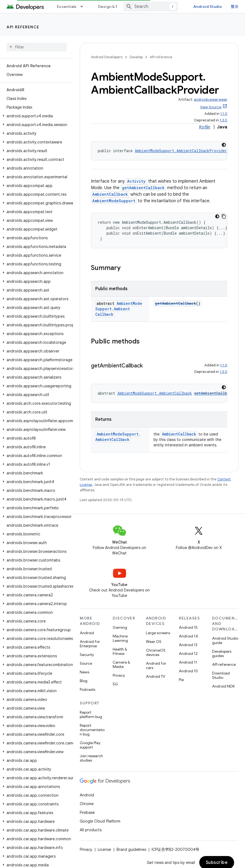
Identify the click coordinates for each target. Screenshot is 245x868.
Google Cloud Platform (100, 821)
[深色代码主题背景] (224, 145)
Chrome (87, 804)
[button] (36, 116)
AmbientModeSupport (114, 201)
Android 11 (188, 662)
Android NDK (223, 686)
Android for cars (156, 665)
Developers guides (222, 654)
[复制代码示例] (224, 216)
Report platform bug (91, 714)
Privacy (119, 675)
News (85, 672)
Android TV (156, 676)
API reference (23, 27)
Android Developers (107, 57)
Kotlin (205, 127)
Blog (84, 681)
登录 (235, 7)
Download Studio (221, 675)
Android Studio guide (225, 640)
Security (87, 655)
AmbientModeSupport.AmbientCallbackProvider (181, 151)
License (104, 849)
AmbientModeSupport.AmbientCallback (119, 309)
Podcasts (88, 689)
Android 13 (188, 645)
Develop (136, 57)
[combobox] (151, 7)
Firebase (87, 812)
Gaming (120, 627)
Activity (136, 181)
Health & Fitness (120, 651)
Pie (181, 680)
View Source (211, 107)
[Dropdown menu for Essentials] (84, 7)
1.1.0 (224, 114)
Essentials (67, 7)
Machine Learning (120, 638)
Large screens (158, 633)
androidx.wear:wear (211, 99)
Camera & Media (121, 664)
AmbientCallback (110, 194)
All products (91, 830)
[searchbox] (37, 47)
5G (115, 684)
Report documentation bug (92, 730)
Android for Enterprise (90, 644)
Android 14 (188, 636)
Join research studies (91, 758)
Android (87, 633)
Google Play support (90, 745)
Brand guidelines (131, 849)
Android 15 (188, 627)
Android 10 (188, 671)
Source (86, 663)
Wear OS (154, 642)
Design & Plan (111, 7)
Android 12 (188, 654)
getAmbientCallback (143, 188)
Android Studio (208, 7)
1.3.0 (223, 120)
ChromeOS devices (156, 652)
